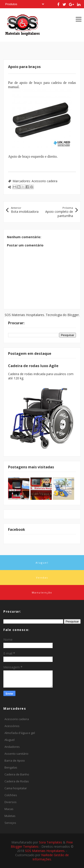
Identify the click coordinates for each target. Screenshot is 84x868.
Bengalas (11, 767)
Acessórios (12, 726)
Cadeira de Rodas (17, 781)
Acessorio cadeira (44, 181)
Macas (9, 809)
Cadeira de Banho (17, 774)
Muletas (10, 816)
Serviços (10, 823)
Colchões (11, 795)
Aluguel (10, 740)
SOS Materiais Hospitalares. (46, 851)
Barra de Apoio (15, 761)
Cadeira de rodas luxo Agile (33, 366)
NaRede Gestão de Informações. (51, 857)
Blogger (73, 315)
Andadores (12, 747)
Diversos (11, 802)
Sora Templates (51, 842)
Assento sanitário (16, 754)
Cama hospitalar (16, 788)
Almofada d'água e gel (20, 733)
